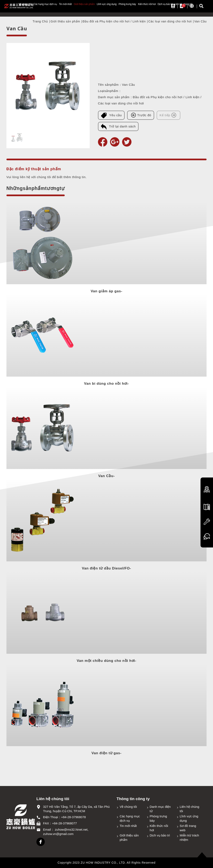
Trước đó (141, 115)
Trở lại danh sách (118, 127)
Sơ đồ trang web (188, 828)
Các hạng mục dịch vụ (45, 4)
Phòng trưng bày (127, 4)
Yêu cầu (111, 115)
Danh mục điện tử (160, 809)
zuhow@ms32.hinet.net (71, 829)
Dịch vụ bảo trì (165, 4)
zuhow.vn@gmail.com (58, 834)
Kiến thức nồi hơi (147, 4)
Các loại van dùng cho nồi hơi (170, 21)
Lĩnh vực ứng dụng (107, 4)
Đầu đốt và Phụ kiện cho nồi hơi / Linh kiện (114, 21)
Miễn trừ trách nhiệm (189, 837)
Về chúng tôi (128, 807)
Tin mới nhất (65, 4)
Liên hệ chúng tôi (189, 809)
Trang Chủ (40, 21)
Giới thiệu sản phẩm (84, 4)
